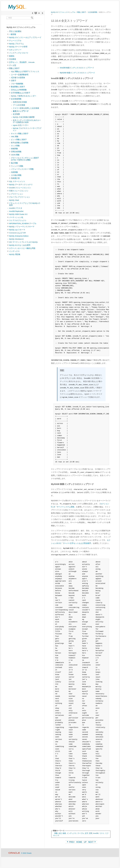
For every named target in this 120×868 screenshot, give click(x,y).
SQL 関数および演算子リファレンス (25, 72)
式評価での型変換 (18, 78)
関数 (56, 833)
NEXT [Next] (92, 842)
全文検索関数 (16, 99)
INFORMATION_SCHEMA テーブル (23, 223)
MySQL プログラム (16, 44)
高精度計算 (15, 178)
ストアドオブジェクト (18, 220)
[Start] (36, 13)
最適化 (12, 56)
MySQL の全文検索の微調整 (24, 117)
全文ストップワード (21, 111)
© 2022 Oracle (26, 853)
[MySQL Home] (17, 10)
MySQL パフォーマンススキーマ (22, 227)
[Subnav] (8, 34)
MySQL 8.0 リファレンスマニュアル (63, 12)
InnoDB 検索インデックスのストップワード (77, 68)
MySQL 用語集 (15, 254)
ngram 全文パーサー (21, 125)
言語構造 (13, 59)
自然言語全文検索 (20, 102)
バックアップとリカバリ (19, 53)
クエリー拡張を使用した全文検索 (26, 108)
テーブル (81, 833)
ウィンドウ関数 (17, 166)
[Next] (43, 13)
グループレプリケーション (20, 197)
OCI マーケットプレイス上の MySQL (24, 242)
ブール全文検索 (19, 105)
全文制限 (16, 114)
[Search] (32, 18)
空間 (91, 833)
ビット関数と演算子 (19, 140)
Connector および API (17, 233)
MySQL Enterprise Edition (19, 236)
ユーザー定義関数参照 (20, 75)
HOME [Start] (79, 842)
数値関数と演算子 (18, 87)
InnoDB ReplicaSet (16, 211)
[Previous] (33, 13)
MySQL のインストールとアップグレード (25, 37)
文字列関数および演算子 (21, 93)
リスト (102, 833)
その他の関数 (16, 175)
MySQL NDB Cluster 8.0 (18, 214)
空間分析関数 (16, 152)
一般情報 (13, 34)
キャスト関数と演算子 (20, 134)
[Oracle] (14, 853)
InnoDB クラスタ (16, 208)
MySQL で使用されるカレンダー (24, 96)
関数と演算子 (14, 68)
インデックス (14, 251)
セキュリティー (15, 50)
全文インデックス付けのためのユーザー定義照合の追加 (27, 121)
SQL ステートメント (17, 181)
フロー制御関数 (17, 84)
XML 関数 (15, 137)
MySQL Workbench (16, 239)
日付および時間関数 (19, 90)
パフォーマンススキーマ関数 (22, 169)
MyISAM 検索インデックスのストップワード (77, 73)
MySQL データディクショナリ (21, 185)
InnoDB (96, 833)
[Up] (39, 13)
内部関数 (14, 172)
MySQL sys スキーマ (17, 230)
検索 (64, 833)
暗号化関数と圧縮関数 (20, 143)
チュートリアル (15, 41)
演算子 (14, 81)
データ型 (13, 65)
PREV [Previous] (70, 842)
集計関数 (14, 163)
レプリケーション (16, 194)
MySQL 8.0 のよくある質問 (20, 245)
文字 (86, 833)
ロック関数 (15, 146)
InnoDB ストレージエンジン (20, 188)
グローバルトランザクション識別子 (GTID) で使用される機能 (25, 159)
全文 (60, 833)
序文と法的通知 (15, 31)
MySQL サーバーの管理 (18, 47)
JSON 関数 (15, 155)
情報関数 (14, 149)
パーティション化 (16, 217)
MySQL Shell (14, 200)
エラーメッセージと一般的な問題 (22, 248)
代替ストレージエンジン (19, 191)
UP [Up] (85, 842)
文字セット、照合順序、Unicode (22, 62)
